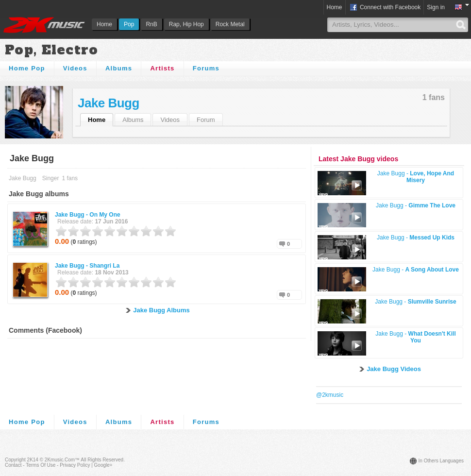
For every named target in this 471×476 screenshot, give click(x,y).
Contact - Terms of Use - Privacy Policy (47, 465)
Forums (206, 68)
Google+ (103, 465)
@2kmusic (330, 395)
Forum (206, 120)
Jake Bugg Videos (394, 369)
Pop (129, 24)
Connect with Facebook (385, 8)
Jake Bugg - (88, 215)
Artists (162, 68)
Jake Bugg (109, 103)
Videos (75, 68)
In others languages (441, 461)
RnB (151, 24)
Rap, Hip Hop (186, 24)
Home (104, 24)
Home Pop (27, 68)
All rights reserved (102, 460)
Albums (119, 68)
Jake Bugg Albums (161, 310)
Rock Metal (230, 24)
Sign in (436, 7)
